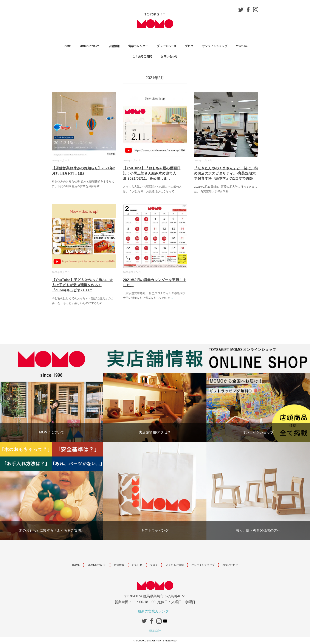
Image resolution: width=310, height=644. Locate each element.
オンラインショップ (215, 46)
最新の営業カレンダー (155, 611)
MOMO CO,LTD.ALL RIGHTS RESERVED (156, 641)
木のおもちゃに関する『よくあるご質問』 (52, 530)
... (101, 186)
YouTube (242, 46)
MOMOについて (90, 46)
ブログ (189, 46)
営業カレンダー (138, 46)
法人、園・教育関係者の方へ (258, 530)
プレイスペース (167, 46)
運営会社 (155, 631)
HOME (67, 46)
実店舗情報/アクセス (155, 432)
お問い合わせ (169, 56)
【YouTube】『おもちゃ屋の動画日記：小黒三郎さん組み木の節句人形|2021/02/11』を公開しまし (152, 173)
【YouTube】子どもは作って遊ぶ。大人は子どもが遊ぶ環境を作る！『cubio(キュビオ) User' (82, 285)
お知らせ (137, 565)
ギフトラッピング (155, 530)
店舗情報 (114, 46)
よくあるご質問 (142, 56)
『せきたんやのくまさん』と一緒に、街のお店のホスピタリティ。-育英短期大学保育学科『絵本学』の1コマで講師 (226, 173)
